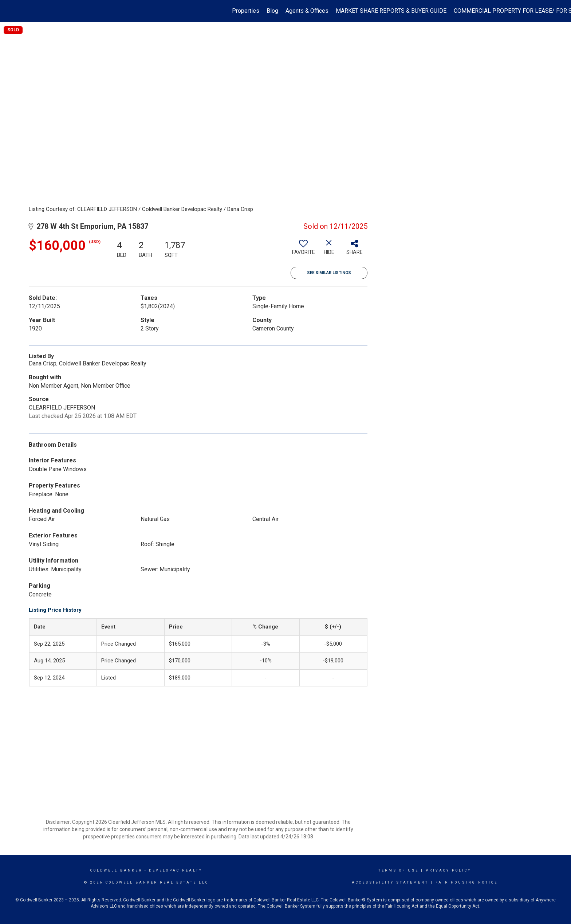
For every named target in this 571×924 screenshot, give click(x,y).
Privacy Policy (448, 870)
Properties (246, 11)
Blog (272, 11)
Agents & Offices (307, 11)
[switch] (303, 250)
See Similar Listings (329, 273)
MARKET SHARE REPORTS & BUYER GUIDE (391, 11)
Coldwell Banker (116, 870)
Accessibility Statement (390, 882)
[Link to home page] (9, 11)
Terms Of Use (399, 870)
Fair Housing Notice (467, 882)
